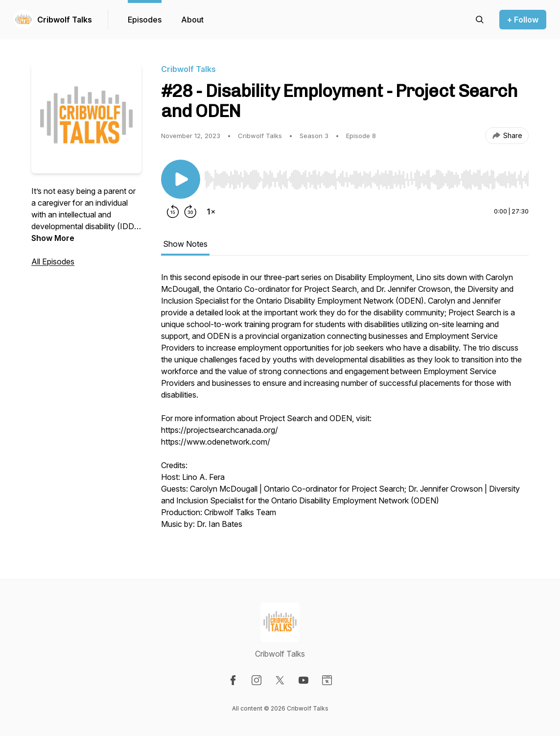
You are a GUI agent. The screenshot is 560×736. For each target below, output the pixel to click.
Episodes (145, 20)
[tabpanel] (345, 405)
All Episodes (53, 261)
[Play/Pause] (181, 179)
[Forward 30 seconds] (190, 212)
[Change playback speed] (211, 212)
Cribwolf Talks (65, 20)
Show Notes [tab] (185, 244)
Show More (53, 238)
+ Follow (523, 20)
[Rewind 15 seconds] (173, 212)
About (192, 20)
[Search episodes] (480, 20)
